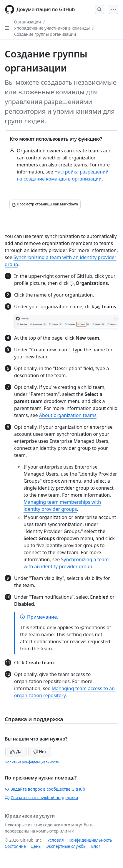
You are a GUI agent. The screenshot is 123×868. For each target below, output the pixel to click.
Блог (96, 846)
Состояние (15, 846)
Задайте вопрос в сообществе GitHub (45, 789)
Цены (36, 846)
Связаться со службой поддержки (41, 798)
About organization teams (68, 415)
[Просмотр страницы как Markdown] (45, 204)
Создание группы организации (45, 34)
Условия (56, 840)
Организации (28, 22)
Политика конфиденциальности (32, 762)
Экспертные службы (66, 846)
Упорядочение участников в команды (52, 28)
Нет (40, 752)
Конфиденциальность (90, 840)
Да (16, 752)
